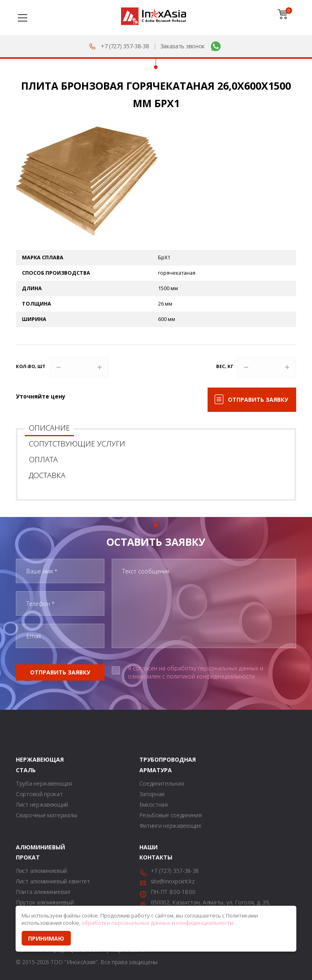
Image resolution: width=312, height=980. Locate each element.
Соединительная (162, 783)
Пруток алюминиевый (45, 902)
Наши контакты (149, 852)
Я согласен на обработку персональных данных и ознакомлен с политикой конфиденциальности (196, 672)
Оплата (43, 459)
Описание (49, 428)
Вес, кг (225, 366)
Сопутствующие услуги (77, 444)
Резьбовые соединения (171, 815)
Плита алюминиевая (43, 892)
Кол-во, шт (31, 366)
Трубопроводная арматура (149, 765)
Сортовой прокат (39, 794)
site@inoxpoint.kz (173, 881)
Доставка (47, 475)
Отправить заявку (258, 400)
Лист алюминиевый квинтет (53, 881)
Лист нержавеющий (42, 804)
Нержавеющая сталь (26, 765)
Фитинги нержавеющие (170, 826)
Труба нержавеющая (44, 783)
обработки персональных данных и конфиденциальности (157, 923)
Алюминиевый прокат (26, 852)
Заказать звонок (183, 46)
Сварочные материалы (46, 815)
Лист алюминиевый (41, 871)
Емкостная (154, 804)
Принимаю (46, 938)
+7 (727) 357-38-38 (125, 46)
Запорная (152, 794)
